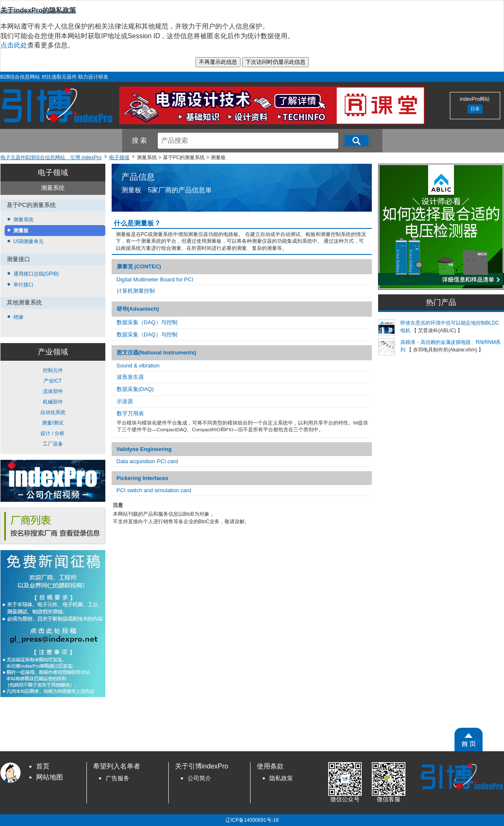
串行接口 (24, 285)
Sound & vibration (138, 366)
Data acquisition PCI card (148, 461)
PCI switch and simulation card (154, 490)
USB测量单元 (29, 241)
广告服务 (118, 778)
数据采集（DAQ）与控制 (147, 322)
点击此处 (14, 45)
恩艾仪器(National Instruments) (157, 353)
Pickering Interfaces (143, 478)
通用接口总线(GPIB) (36, 274)
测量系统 (24, 220)
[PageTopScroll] (469, 739)
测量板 (21, 231)
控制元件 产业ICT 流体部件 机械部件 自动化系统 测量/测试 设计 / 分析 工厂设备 (53, 407)
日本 (475, 109)
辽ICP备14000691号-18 (252, 820)
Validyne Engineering (144, 449)
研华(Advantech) (138, 309)
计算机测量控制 (136, 291)
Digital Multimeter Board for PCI (155, 279)
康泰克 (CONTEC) (139, 266)
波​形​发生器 (130, 377)
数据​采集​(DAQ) (135, 389)
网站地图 (50, 777)
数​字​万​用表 (130, 413)
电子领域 (53, 173)
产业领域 (53, 352)
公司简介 (199, 778)
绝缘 (18, 317)
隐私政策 (281, 778)
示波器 (125, 401)
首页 (43, 766)
